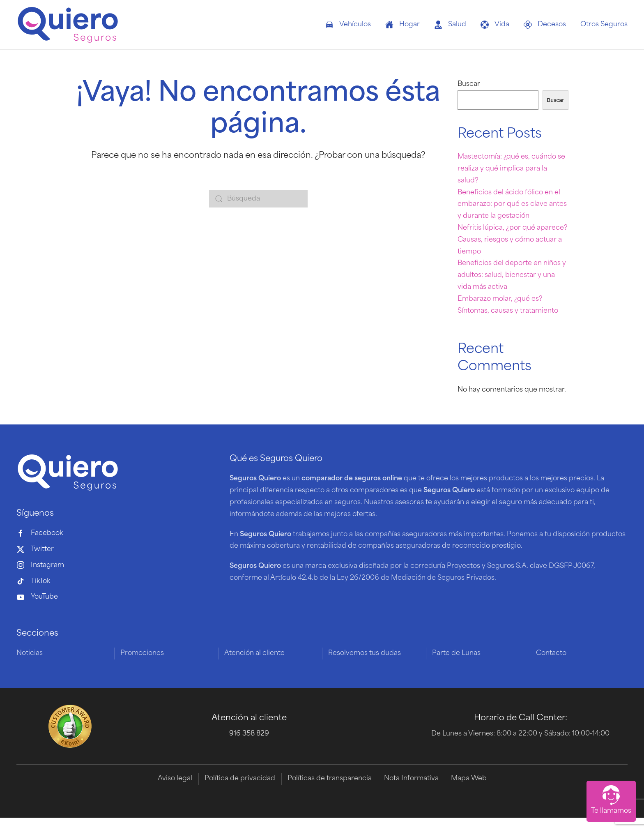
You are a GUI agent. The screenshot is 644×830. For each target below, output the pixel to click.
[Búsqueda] (258, 199)
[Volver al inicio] (68, 25)
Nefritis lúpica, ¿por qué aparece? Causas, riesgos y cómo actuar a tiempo (513, 240)
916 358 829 (249, 734)
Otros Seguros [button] (604, 25)
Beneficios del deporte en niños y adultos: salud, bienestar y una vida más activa (512, 275)
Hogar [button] (402, 25)
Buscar (469, 84)
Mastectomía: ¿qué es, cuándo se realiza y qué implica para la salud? (511, 169)
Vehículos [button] (348, 25)
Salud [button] (450, 25)
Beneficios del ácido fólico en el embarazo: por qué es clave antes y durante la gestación (512, 205)
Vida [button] (495, 25)
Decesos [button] (545, 25)
